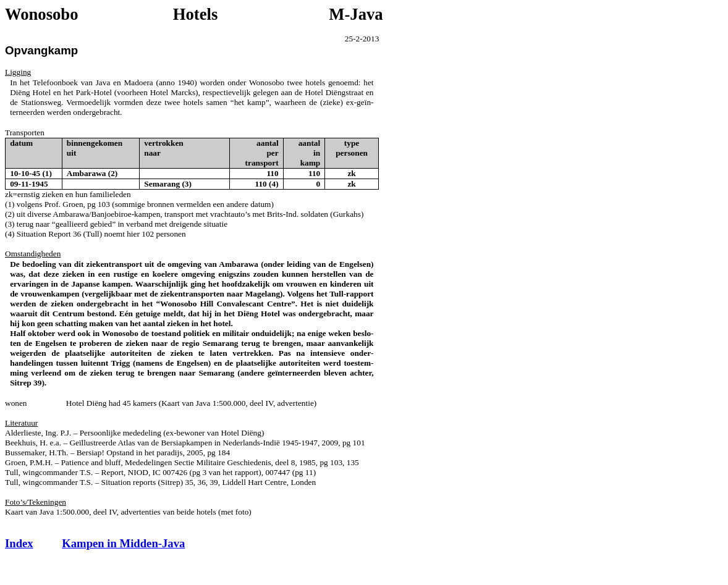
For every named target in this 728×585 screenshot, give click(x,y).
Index (19, 543)
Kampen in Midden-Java (123, 543)
